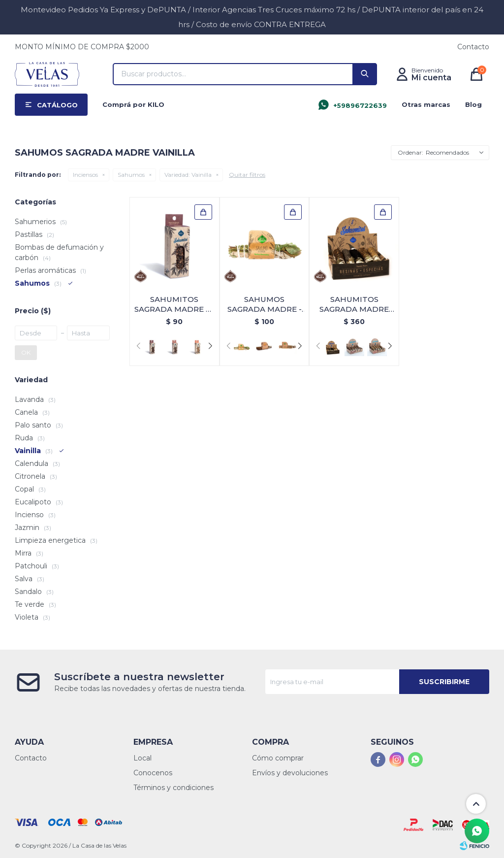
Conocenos (153, 773)
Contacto (473, 47)
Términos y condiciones (173, 788)
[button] (210, 346)
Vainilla (188, 175)
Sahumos (131, 175)
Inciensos (85, 175)
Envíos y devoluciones (290, 773)
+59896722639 (360, 105)
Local (142, 758)
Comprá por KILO (133, 104)
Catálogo (57, 105)
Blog (473, 104)
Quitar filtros (247, 175)
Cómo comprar (278, 758)
